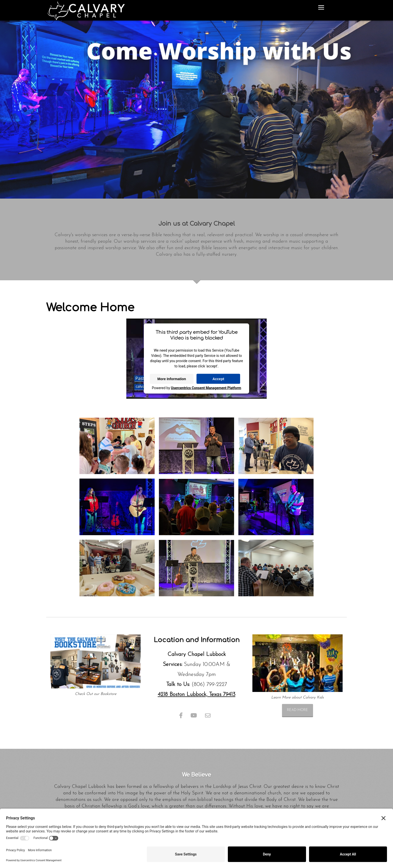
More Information (172, 379)
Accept (218, 379)
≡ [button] (321, 8)
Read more (298, 710)
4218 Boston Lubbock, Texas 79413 (197, 695)
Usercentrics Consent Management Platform (206, 388)
